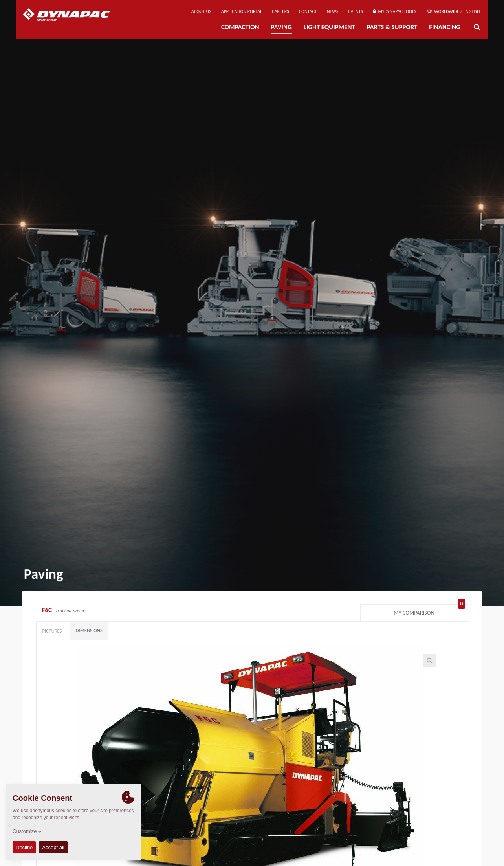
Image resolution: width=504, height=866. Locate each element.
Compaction (240, 27)
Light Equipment (329, 27)
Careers (280, 11)
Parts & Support (392, 27)
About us (201, 11)
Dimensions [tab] (89, 630)
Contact (308, 11)
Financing (445, 27)
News (333, 11)
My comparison (429, 611)
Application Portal (242, 11)
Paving (281, 27)
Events (356, 11)
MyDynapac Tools (394, 11)
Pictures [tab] (52, 631)
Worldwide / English (454, 11)
